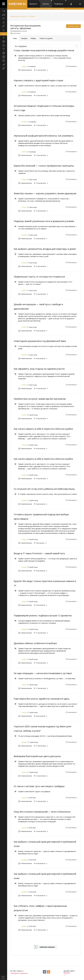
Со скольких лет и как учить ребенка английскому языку (44, 489)
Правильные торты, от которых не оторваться (39, 277)
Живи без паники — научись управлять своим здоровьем (45, 193)
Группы (47, 3)
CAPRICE (24, 152)
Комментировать (26, 70)
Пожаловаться (72, 66)
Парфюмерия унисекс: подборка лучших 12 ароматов (43, 616)
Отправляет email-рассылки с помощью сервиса (46, 9)
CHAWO (24, 67)
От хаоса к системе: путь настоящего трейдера (39, 786)
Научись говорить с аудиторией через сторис (39, 80)
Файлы (33, 38)
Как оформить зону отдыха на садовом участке (39, 369)
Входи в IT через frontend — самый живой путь (39, 553)
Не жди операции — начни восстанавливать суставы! (43, 673)
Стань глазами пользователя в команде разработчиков (44, 50)
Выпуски (35, 3)
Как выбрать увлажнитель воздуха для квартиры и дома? (45, 249)
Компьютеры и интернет (18, 16)
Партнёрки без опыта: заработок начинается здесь (42, 699)
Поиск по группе (46, 38)
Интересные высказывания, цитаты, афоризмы (26, 27)
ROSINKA (24, 122)
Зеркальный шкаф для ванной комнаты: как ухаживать (44, 136)
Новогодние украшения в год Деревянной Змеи (40, 341)
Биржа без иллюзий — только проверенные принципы (44, 166)
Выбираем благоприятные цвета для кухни (37, 756)
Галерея (24, 38)
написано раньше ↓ (48, 947)
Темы (15, 38)
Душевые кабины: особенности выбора (35, 643)
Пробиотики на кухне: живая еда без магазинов (40, 399)
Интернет (32, 16)
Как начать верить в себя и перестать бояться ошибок (43, 429)
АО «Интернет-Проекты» (19, 972)
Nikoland (67, 973)
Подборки (60, 3)
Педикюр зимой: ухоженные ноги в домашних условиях (44, 221)
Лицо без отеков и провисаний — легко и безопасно (42, 812)
